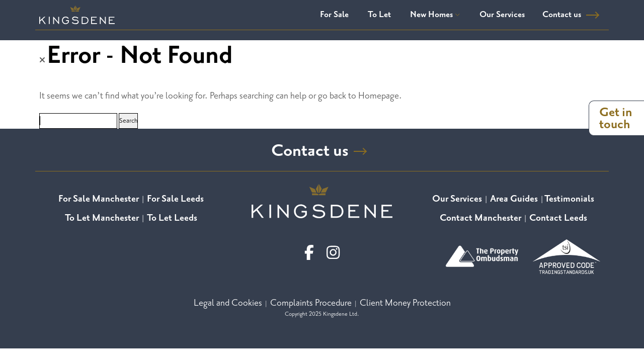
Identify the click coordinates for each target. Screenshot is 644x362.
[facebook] (309, 252)
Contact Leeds (558, 217)
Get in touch (616, 118)
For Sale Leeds (175, 198)
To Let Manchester (102, 217)
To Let (379, 15)
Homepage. (380, 96)
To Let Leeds (172, 217)
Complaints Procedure (311, 302)
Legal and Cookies (228, 302)
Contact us (562, 15)
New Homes (435, 15)
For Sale (334, 15)
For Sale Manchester (99, 198)
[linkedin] (333, 252)
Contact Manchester (480, 217)
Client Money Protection (405, 302)
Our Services (502, 15)
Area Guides (514, 198)
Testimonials (569, 198)
